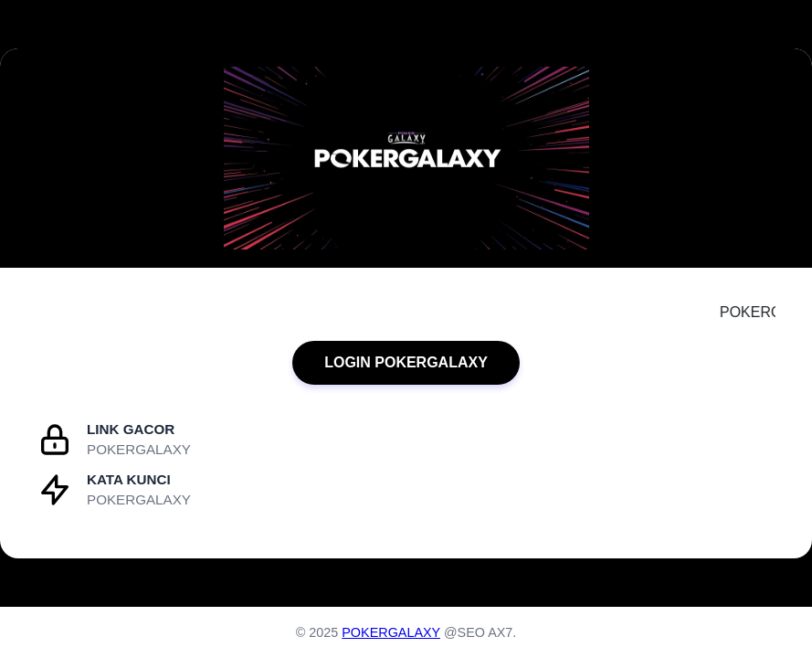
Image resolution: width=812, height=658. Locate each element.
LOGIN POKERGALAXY (406, 362)
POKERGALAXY (391, 632)
